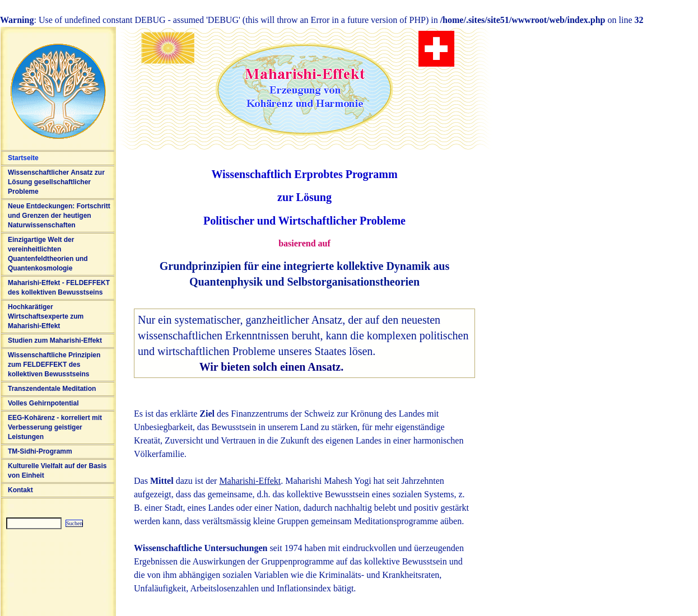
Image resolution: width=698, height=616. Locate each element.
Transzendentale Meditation (52, 389)
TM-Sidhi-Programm (40, 451)
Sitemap (7, 534)
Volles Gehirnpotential (43, 403)
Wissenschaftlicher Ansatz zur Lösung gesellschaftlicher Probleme (56, 182)
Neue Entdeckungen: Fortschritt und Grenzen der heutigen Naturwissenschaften (59, 216)
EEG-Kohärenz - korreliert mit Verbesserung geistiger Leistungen (55, 427)
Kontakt (20, 490)
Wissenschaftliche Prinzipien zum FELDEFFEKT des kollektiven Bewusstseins (54, 365)
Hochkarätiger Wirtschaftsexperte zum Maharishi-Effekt (46, 316)
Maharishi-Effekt (250, 481)
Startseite (23, 158)
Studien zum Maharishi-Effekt (55, 340)
